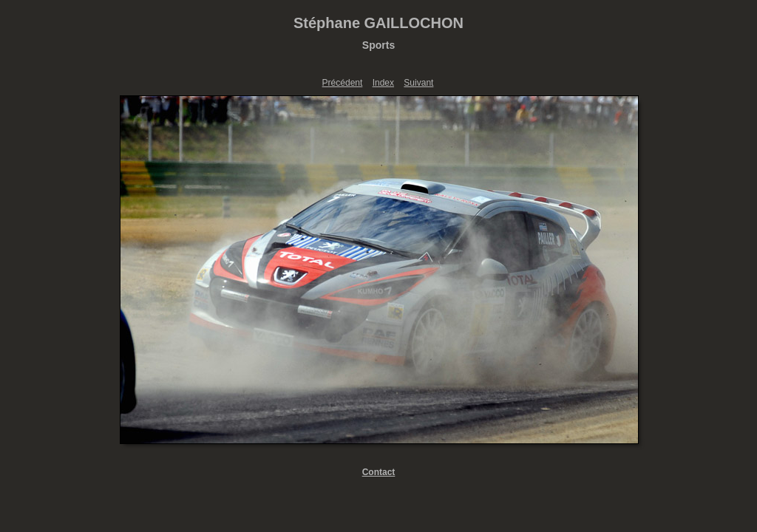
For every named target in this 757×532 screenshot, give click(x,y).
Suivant (418, 83)
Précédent (343, 83)
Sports (378, 45)
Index (383, 83)
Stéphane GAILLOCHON (378, 23)
